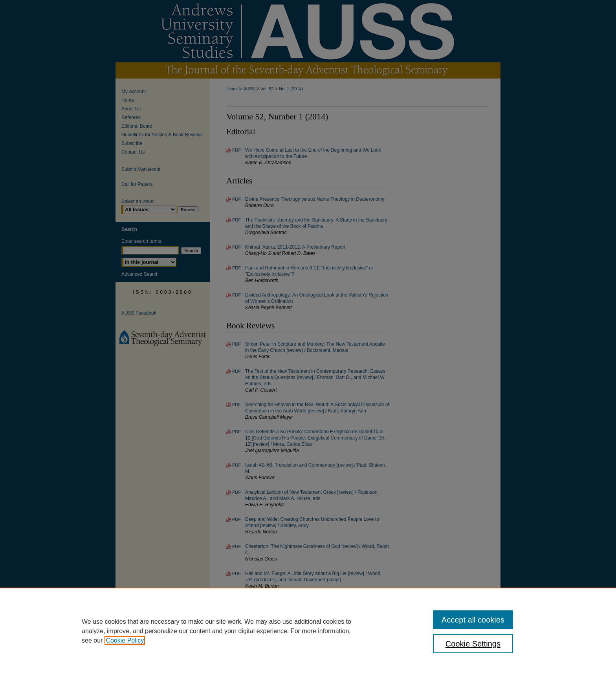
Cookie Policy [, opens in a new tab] (125, 640)
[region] (308, 631)
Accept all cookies (473, 620)
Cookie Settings (473, 644)
